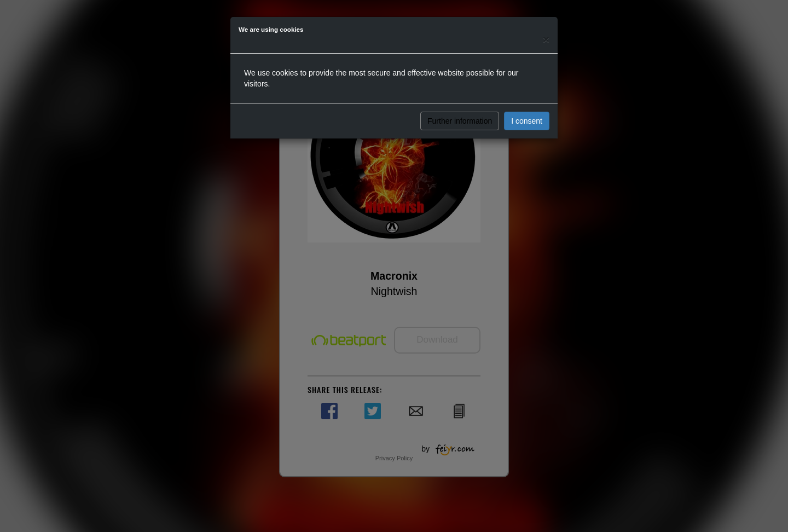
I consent (527, 121)
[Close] (546, 39)
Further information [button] (460, 121)
